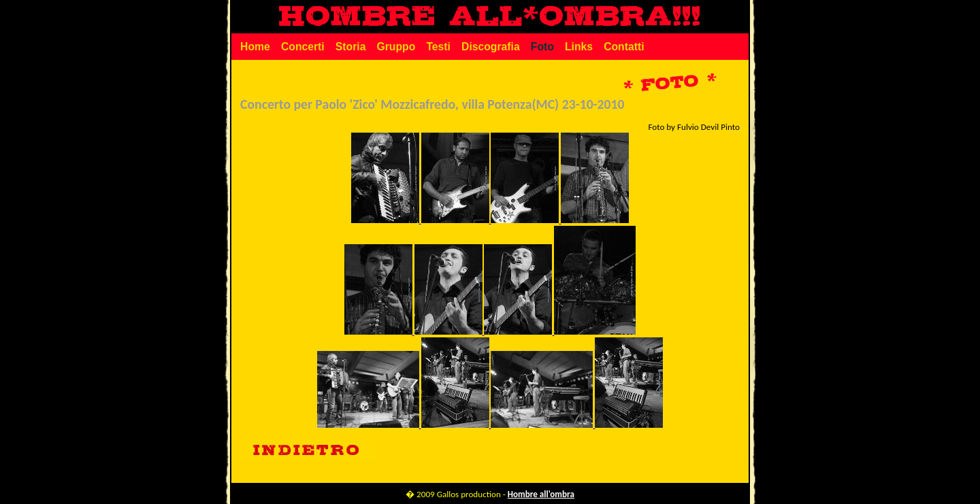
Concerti (303, 47)
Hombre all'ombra (541, 494)
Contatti (624, 47)
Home (255, 47)
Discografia (491, 47)
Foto (542, 47)
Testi (438, 47)
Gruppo (396, 47)
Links (579, 47)
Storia (351, 47)
